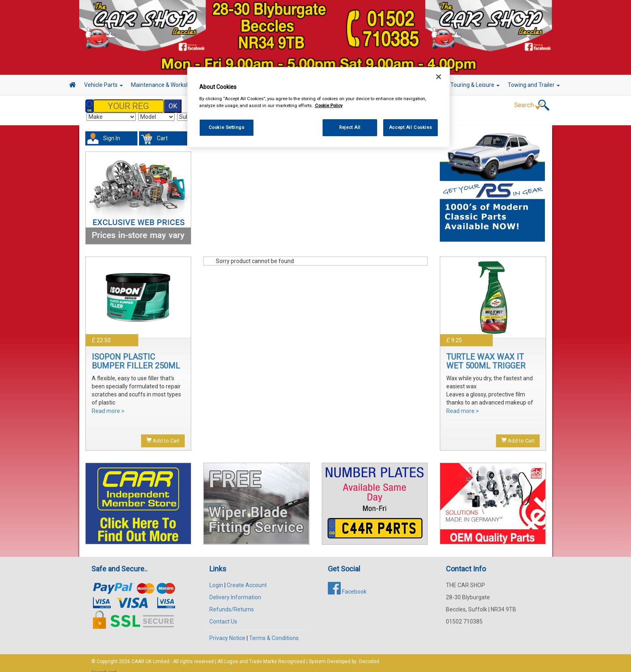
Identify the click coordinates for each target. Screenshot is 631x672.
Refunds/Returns (232, 601)
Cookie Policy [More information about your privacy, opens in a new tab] (329, 105)
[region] (319, 107)
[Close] (439, 77)
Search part (104, 664)
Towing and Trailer (534, 85)
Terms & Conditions (274, 630)
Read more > (108, 403)
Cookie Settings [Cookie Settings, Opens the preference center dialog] (227, 127)
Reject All (350, 127)
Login (216, 577)
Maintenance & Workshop (166, 85)
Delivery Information (235, 589)
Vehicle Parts (103, 85)
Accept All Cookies (410, 127)
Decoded (369, 653)
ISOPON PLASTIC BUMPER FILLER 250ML (136, 353)
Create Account (247, 577)
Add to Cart (163, 432)
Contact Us (223, 613)
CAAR (138, 653)
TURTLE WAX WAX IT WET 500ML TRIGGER (486, 353)
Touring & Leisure (475, 85)
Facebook (347, 584)
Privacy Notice (227, 630)
